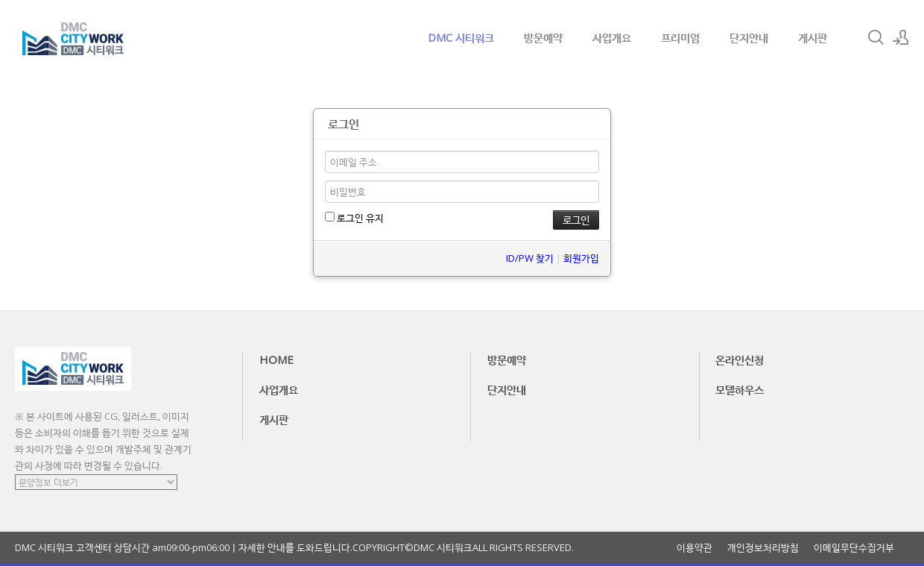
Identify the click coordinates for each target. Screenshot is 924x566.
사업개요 (612, 37)
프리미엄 (680, 37)
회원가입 (581, 258)
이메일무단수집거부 (854, 548)
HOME (276, 359)
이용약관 (694, 548)
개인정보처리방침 (763, 548)
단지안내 (749, 37)
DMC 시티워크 (461, 37)
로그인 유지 (354, 218)
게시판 (813, 37)
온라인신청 (740, 359)
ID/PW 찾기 (530, 258)
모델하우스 (740, 389)
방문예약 (543, 37)
